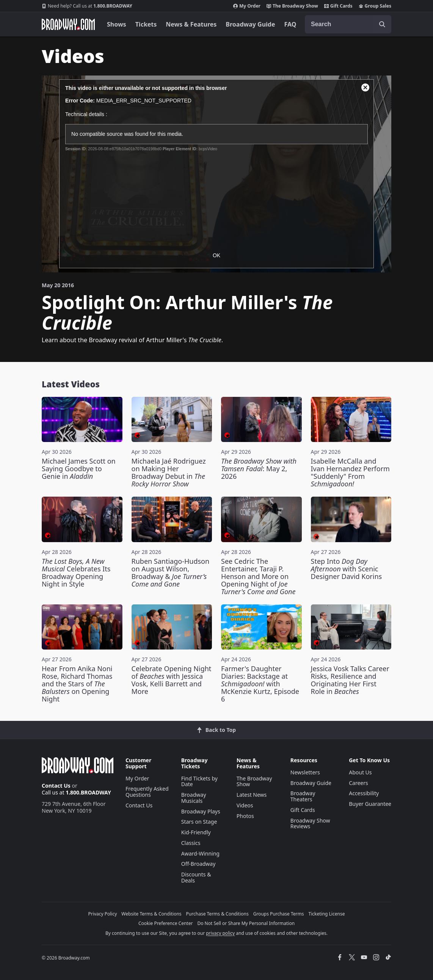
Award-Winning (200, 853)
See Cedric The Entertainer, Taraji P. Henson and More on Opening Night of (258, 576)
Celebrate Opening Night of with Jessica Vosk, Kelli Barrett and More (172, 680)
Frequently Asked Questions (147, 792)
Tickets (146, 24)
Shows (117, 24)
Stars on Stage (199, 822)
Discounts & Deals (196, 877)
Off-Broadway (198, 864)
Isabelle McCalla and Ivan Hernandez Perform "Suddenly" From (350, 472)
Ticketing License (327, 914)
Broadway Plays (201, 811)
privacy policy (220, 933)
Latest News (252, 795)
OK (216, 255)
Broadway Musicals (194, 798)
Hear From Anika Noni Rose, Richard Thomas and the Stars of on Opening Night (77, 684)
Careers (358, 783)
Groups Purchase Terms (279, 914)
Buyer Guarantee (370, 804)
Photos (245, 816)
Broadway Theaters (303, 796)
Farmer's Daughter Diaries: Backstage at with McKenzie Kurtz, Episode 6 (260, 684)
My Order (247, 6)
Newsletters (305, 772)
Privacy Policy (103, 914)
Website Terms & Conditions (151, 914)
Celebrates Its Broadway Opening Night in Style (76, 573)
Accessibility (364, 793)
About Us (360, 772)
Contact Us (56, 786)
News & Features (191, 24)
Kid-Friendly (196, 832)
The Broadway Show (292, 6)
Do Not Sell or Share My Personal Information (246, 923)
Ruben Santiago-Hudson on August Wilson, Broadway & (171, 573)
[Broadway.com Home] (68, 24)
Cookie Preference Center (166, 923)
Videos (245, 805)
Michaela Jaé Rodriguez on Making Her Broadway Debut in (169, 472)
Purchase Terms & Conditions (217, 914)
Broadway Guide (250, 24)
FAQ (290, 24)
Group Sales (375, 6)
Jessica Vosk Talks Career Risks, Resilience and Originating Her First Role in (350, 680)
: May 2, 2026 (259, 469)
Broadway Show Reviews (310, 823)
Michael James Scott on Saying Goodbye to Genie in (79, 469)
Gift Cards (338, 6)
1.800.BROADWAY (87, 6)
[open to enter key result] (382, 24)
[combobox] (348, 24)
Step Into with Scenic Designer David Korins (347, 569)
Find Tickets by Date (199, 781)
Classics (191, 843)
